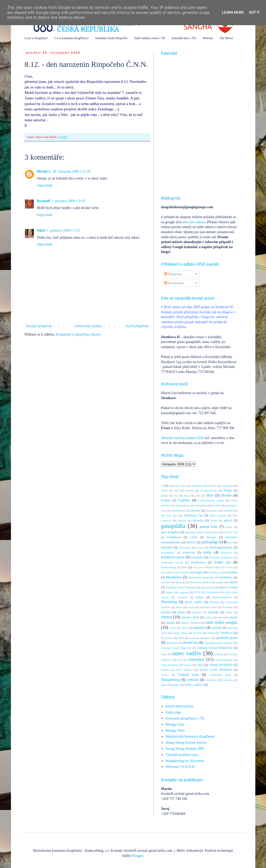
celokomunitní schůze (211, 500)
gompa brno (209, 527)
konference (198, 562)
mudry (220, 582)
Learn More (233, 12)
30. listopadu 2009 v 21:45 (72, 171)
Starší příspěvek (137, 326)
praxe (191, 607)
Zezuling (228, 680)
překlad (166, 612)
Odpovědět (45, 185)
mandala (232, 572)
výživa (165, 675)
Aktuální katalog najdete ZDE (183, 438)
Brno (210, 495)
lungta (198, 572)
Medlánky (226, 577)
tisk (180, 660)
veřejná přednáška (221, 665)
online (200, 597)
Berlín (165, 496)
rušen (220, 617)
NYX (197, 592)
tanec (164, 654)
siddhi (211, 633)
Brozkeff (44, 201)
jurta (231, 542)
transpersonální (224, 660)
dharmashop (178, 511)
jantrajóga (210, 542)
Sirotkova (226, 633)
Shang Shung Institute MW (185, 749)
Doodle (195, 511)
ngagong (184, 592)
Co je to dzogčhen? (36, 38)
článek (178, 505)
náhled (233, 582)
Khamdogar (168, 552)
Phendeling (169, 602)
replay (229, 612)
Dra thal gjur (169, 515)
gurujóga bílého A (195, 532)
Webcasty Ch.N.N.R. (180, 767)
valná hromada (170, 665)
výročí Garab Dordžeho (216, 670)
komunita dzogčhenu (221, 557)
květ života (226, 567)
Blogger (138, 856)
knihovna (189, 552)
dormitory (212, 511)
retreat (167, 617)
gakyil (228, 520)
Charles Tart (230, 532)
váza (200, 665)
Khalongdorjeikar (221, 547)
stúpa (207, 643)
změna (176, 685)
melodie (166, 582)
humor (214, 532)
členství (217, 505)
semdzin (199, 628)
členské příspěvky (197, 505)
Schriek (197, 633)
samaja (233, 617)
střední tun (190, 643)
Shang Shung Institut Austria (186, 743)
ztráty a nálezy (194, 685)
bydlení (166, 500)
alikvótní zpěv (178, 486)
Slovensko (167, 638)
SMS (181, 638)
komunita (197, 557)
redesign (213, 612)
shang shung (180, 633)
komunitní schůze (172, 562)
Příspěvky (173, 274)
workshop (211, 680)
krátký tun (222, 562)
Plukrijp (214, 602)
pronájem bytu (208, 607)
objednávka (213, 592)
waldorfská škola (220, 675)
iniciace (211, 537)
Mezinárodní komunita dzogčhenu (190, 736)
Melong (180, 582)
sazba (173, 628)
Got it (254, 12)
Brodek (226, 495)
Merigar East (175, 724)
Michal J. (44, 171)
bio (176, 496)
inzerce (191, 542)
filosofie (198, 520)
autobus (190, 490)
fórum (214, 520)
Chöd (194, 537)
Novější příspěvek (39, 326)
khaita (200, 547)
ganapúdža (173, 526)
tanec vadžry (187, 653)
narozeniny (207, 587)
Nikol (41, 230)
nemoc (170, 592)
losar (164, 572)
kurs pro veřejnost (204, 567)
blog (187, 496)
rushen (209, 617)
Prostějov (228, 607)
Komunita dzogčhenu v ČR (185, 718)
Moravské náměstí (200, 582)
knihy (207, 552)
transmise (196, 659)
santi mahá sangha (221, 622)
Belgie (228, 490)
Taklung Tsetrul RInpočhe (176, 648)
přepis (181, 612)
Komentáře (174, 283)
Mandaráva (174, 577)
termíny (219, 654)
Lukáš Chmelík (180, 572)
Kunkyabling (169, 567)
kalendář (167, 547)
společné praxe (227, 638)
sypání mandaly (224, 643)
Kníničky (226, 552)
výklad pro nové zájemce (177, 670)
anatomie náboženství (204, 486)
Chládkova (174, 537)
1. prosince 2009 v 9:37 (63, 230)
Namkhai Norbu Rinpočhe (111, 38)
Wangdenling (171, 680)
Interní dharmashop (179, 706)
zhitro (164, 685)
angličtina (227, 486)
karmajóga (185, 547)
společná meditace (200, 638)
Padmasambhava (222, 597)
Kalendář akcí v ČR (184, 38)
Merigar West (175, 731)
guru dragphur (170, 532)
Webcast (208, 38)
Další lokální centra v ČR (150, 38)
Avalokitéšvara (209, 490)
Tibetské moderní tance (182, 755)
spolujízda (172, 643)
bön (198, 496)
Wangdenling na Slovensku (185, 761)
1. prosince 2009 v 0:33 (68, 201)
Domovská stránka (89, 326)
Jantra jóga (173, 712)
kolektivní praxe (173, 557)
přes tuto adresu (194, 222)
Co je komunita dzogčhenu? (72, 38)
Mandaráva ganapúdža (201, 577)
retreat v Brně (190, 617)
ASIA (164, 490)
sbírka (184, 628)
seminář (217, 628)
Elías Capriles (218, 515)
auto (176, 490)
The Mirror (226, 38)
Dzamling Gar (193, 515)
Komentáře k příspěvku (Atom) (78, 334)
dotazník (228, 511)
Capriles (184, 500)
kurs (184, 567)
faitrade (182, 520)
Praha (179, 607)
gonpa (229, 527)
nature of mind (228, 587)
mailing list (215, 572)
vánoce (188, 665)
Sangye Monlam (190, 623)
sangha (170, 623)
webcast (193, 680)
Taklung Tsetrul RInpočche (215, 648)
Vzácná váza (188, 675)
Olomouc (182, 597)
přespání (197, 612)
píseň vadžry (194, 602)
